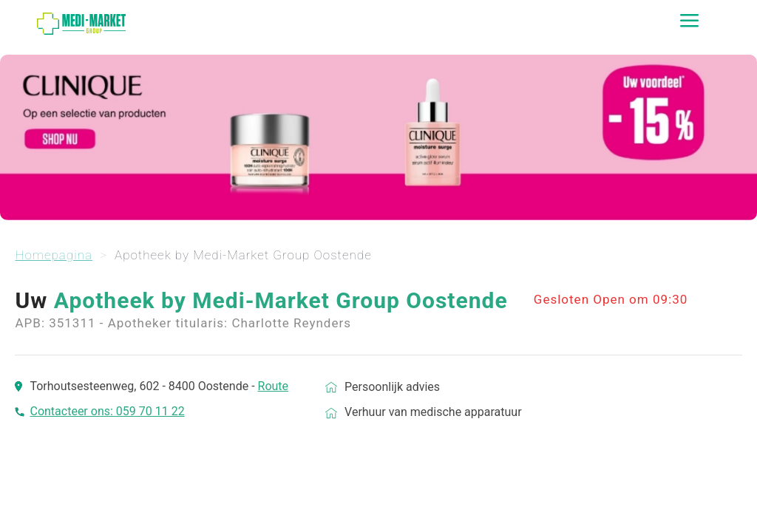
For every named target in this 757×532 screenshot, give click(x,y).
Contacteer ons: (72, 411)
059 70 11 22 (150, 411)
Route (274, 386)
